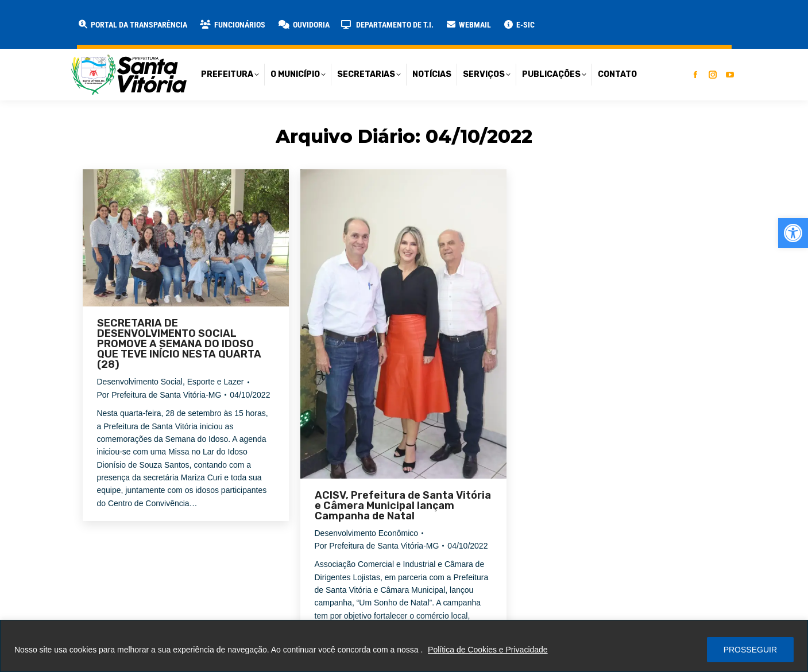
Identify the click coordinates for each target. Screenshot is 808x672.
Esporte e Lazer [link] (216, 382)
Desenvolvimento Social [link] (140, 382)
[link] (793, 233)
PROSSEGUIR (750, 650)
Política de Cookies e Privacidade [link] (488, 650)
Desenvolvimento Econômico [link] (367, 533)
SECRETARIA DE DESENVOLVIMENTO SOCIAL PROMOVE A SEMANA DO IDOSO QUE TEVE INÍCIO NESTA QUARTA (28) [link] (179, 344)
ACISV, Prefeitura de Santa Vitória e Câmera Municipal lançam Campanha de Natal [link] (403, 506)
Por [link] (159, 395)
